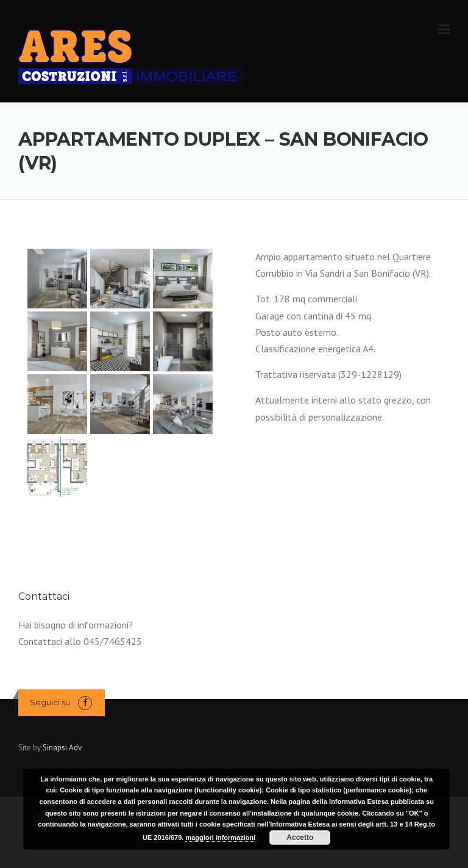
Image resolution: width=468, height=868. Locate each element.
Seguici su (50, 702)
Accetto (300, 838)
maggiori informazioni (220, 838)
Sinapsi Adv (62, 748)
